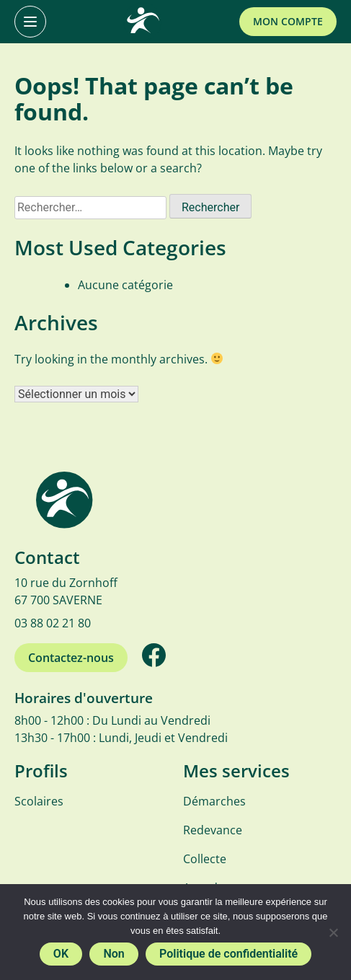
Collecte (205, 859)
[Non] (333, 932)
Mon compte (288, 21)
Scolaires (39, 801)
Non (114, 954)
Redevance (213, 830)
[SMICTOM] (143, 22)
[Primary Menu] (30, 22)
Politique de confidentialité (228, 954)
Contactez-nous (71, 658)
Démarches (214, 801)
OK (61, 954)
